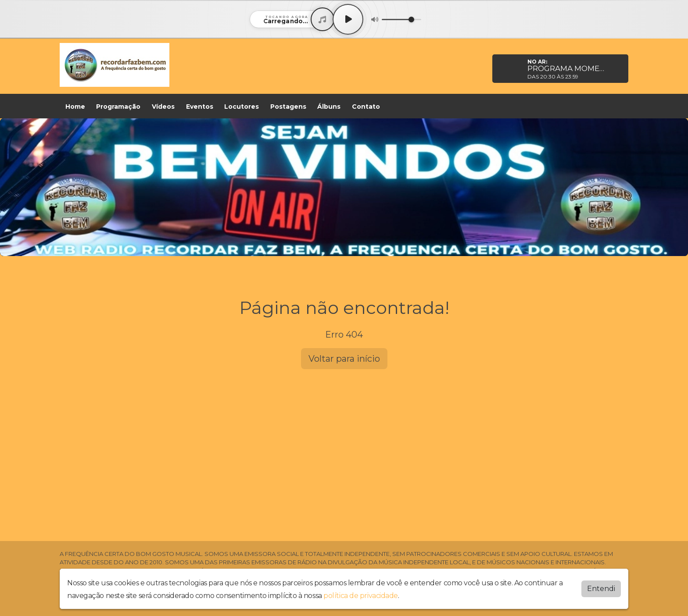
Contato (366, 107)
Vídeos (163, 107)
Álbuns (329, 107)
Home (75, 107)
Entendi (601, 589)
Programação (118, 107)
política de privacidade (361, 596)
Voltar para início (344, 359)
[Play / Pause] (348, 19)
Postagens (288, 107)
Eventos (200, 107)
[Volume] (401, 20)
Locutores (242, 107)
